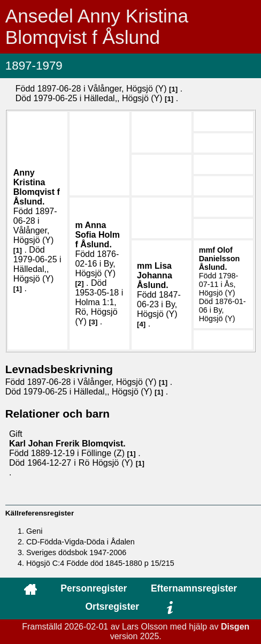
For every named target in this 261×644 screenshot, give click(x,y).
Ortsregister (112, 607)
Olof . (220, 259)
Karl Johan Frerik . (67, 444)
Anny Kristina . (37, 187)
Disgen (235, 627)
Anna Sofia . (97, 235)
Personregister (94, 588)
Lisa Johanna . (155, 275)
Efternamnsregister (194, 588)
